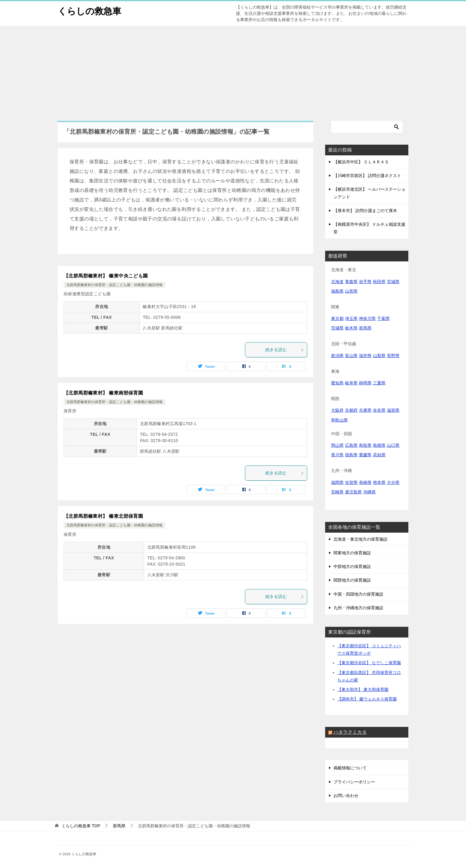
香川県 (337, 455)
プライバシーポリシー (354, 782)
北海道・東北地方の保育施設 (360, 539)
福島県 (337, 291)
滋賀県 (393, 410)
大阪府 (337, 410)
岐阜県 (351, 383)
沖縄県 (369, 492)
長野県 (393, 356)
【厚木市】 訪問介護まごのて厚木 (365, 211)
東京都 (337, 318)
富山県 (351, 356)
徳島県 (351, 455)
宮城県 (393, 282)
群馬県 (365, 328)
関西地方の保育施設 (352, 580)
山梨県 (379, 356)
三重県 (379, 383)
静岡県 (365, 383)
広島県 (351, 445)
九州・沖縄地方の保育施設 (358, 608)
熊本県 (379, 482)
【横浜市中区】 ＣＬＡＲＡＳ (361, 162)
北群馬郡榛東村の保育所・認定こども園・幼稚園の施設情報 (114, 285)
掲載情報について (350, 768)
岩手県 (365, 282)
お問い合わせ (346, 796)
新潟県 (337, 356)
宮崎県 (337, 492)
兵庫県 (365, 410)
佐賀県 (351, 482)
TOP (81, 826)
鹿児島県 (353, 492)
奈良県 (379, 410)
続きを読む (285, 350)
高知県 (379, 455)
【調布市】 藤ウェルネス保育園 (367, 699)
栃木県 (351, 328)
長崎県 (365, 482)
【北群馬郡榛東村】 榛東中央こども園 (106, 276)
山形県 (351, 291)
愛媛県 (365, 455)
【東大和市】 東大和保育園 (363, 689)
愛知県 (337, 383)
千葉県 (383, 318)
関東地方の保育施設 (352, 553)
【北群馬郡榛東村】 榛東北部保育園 (103, 516)
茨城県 (337, 328)
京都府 (351, 410)
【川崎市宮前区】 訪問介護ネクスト (367, 176)
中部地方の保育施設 (352, 566)
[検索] (367, 127)
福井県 (365, 356)
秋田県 (379, 282)
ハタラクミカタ (350, 732)
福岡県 (337, 482)
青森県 (351, 282)
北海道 (337, 282)
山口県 (393, 445)
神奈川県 (367, 318)
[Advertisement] (233, 70)
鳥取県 (365, 445)
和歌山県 (339, 420)
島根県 (379, 445)
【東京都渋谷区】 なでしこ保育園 (369, 663)
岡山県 (337, 445)
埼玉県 (351, 318)
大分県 (393, 482)
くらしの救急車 (89, 10)
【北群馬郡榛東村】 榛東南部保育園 (103, 393)
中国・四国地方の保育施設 (358, 594)
